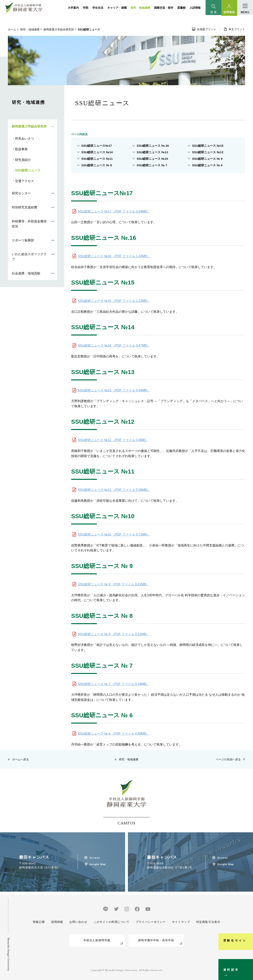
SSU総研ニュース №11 (97, 159)
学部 (86, 8)
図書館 (181, 8)
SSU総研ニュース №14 (97, 152)
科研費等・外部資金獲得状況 (29, 224)
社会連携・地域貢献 (26, 273)
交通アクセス (25, 181)
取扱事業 (21, 149)
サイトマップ (181, 922)
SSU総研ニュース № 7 (152, 165)
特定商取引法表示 (208, 922)
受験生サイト (248, 920)
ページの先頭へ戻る (228, 759)
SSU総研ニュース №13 (152, 152)
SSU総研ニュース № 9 (207, 159)
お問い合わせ (78, 922)
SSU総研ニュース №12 (208, 152)
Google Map (98, 864)
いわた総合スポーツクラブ (29, 257)
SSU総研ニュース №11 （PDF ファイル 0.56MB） (114, 490)
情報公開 (39, 922)
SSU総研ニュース (28, 170)
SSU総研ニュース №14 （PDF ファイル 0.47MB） (114, 345)
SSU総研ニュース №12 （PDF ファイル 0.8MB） (113, 440)
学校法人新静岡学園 (97, 940)
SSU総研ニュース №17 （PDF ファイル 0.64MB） (114, 211)
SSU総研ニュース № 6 (207, 165)
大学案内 (73, 8)
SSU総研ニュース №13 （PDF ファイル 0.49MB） (114, 390)
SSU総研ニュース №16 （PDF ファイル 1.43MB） (114, 256)
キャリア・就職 (117, 8)
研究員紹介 (23, 160)
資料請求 (248, 961)
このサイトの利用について (112, 922)
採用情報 (57, 922)
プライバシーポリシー (151, 922)
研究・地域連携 (140, 8)
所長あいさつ (25, 138)
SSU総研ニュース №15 (208, 146)
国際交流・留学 (164, 8)
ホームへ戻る (21, 759)
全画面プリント (207, 29)
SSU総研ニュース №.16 (153, 146)
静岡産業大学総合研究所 (59, 29)
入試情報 (195, 8)
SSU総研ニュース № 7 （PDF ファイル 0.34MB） (113, 684)
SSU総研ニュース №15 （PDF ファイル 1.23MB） (114, 301)
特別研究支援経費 (25, 207)
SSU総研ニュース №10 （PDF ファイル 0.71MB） (114, 534)
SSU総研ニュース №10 (152, 159)
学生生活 (98, 8)
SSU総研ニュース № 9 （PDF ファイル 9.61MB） (113, 584)
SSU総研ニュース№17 (97, 146)
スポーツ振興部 (23, 240)
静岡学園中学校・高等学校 (156, 940)
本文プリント (237, 29)
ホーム (12, 29)
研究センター (21, 193)
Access (95, 858)
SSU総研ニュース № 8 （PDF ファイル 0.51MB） (113, 634)
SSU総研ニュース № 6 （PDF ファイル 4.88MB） (113, 734)
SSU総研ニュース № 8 (97, 165)
